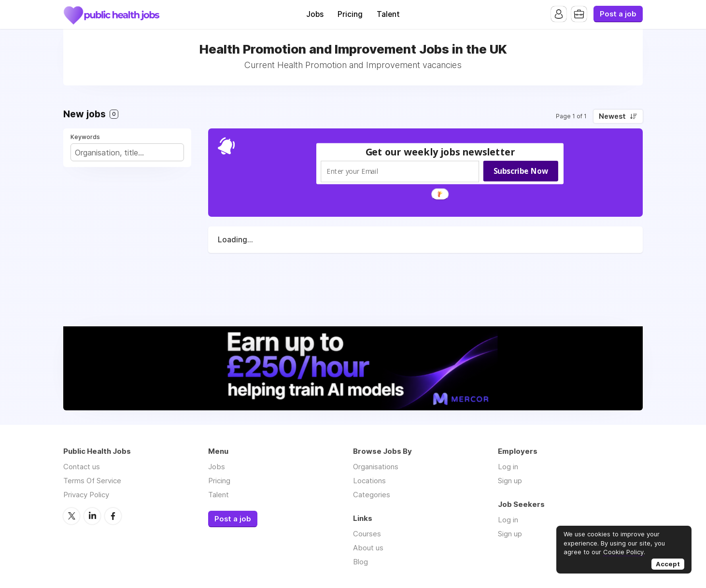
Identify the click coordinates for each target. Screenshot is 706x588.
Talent (388, 14)
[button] (440, 152)
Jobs (315, 14)
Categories (372, 495)
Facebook (113, 516)
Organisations (376, 467)
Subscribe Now (521, 171)
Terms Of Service (92, 481)
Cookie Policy (623, 552)
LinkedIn (92, 516)
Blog (360, 562)
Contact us (82, 467)
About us (368, 548)
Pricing (350, 14)
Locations (369, 481)
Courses (367, 534)
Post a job (618, 14)
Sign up (510, 481)
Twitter (71, 516)
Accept (668, 564)
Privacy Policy (86, 495)
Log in (508, 467)
